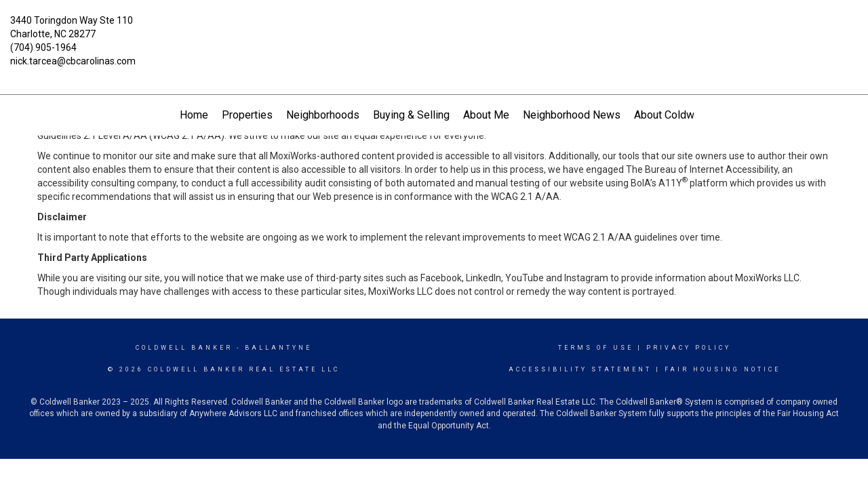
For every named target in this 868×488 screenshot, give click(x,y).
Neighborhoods (323, 115)
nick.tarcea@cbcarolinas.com (73, 61)
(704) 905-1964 (43, 47)
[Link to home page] (434, 30)
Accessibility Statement (580, 369)
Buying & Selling (411, 115)
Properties (247, 115)
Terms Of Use (596, 348)
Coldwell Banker (184, 348)
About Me (486, 115)
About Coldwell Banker (688, 115)
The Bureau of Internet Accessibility (702, 169)
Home (194, 115)
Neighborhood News (572, 115)
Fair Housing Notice (723, 369)
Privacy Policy (689, 348)
